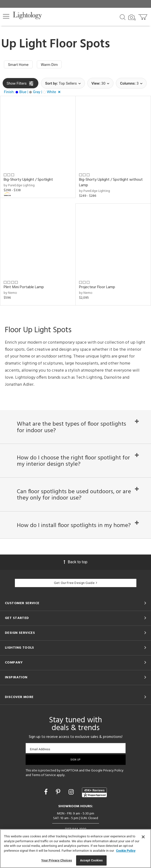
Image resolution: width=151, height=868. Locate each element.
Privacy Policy (113, 771)
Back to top (75, 562)
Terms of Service (44, 775)
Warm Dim (50, 65)
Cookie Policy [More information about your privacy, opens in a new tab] (126, 851)
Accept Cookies (91, 860)
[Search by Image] (132, 18)
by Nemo (10, 293)
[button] (6, 16)
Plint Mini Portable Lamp (24, 287)
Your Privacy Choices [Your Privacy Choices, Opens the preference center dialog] (57, 860)
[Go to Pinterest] (59, 792)
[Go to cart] (143, 16)
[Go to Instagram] (72, 792)
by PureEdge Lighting (19, 185)
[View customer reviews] (94, 792)
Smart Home (18, 65)
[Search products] (123, 17)
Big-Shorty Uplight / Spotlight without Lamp (111, 183)
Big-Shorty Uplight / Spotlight (28, 180)
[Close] (143, 837)
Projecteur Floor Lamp (97, 287)
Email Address (40, 749)
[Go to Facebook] (47, 792)
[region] (75, 849)
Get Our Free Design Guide (75, 583)
